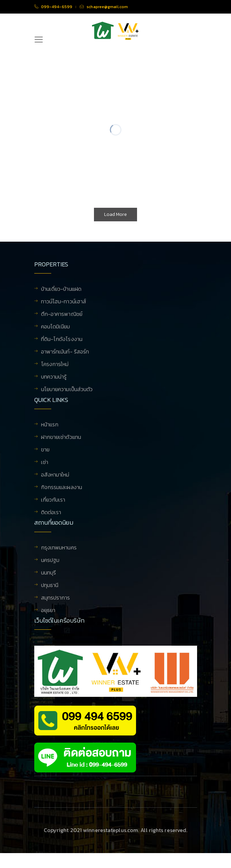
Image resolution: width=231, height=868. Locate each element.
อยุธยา (48, 621)
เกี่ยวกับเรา (53, 505)
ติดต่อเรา (51, 518)
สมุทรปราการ (56, 608)
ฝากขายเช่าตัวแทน (61, 443)
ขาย (45, 455)
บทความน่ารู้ (54, 377)
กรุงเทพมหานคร (59, 558)
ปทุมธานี (50, 596)
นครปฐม (50, 570)
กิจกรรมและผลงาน (62, 493)
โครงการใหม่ (55, 365)
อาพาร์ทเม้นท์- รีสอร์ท (65, 352)
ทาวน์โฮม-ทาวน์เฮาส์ (64, 302)
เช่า (45, 468)
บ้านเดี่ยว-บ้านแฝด (61, 289)
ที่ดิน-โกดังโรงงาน (62, 340)
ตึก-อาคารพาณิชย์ (62, 315)
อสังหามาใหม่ (55, 480)
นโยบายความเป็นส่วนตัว (67, 390)
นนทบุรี (49, 583)
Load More (116, 214)
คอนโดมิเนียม (56, 327)
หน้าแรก (50, 430)
